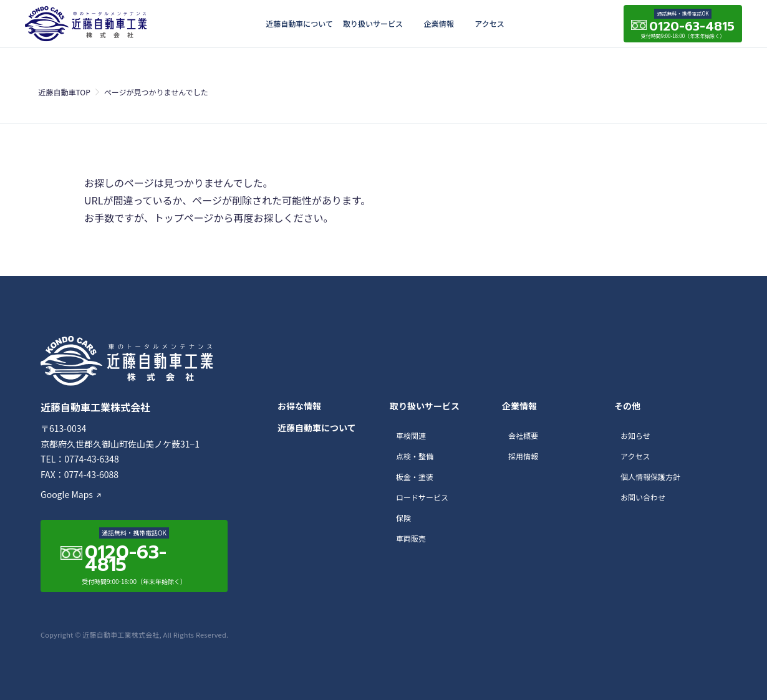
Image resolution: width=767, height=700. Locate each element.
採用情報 (523, 456)
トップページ (184, 218)
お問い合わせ (643, 497)
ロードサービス (422, 497)
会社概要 (523, 435)
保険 (403, 518)
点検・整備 (415, 456)
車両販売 (411, 538)
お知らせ (635, 435)
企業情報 (439, 23)
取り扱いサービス (373, 23)
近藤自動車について (299, 23)
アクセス (489, 23)
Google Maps (67, 494)
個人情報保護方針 (650, 477)
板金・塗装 (415, 477)
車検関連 (411, 435)
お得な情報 (299, 406)
